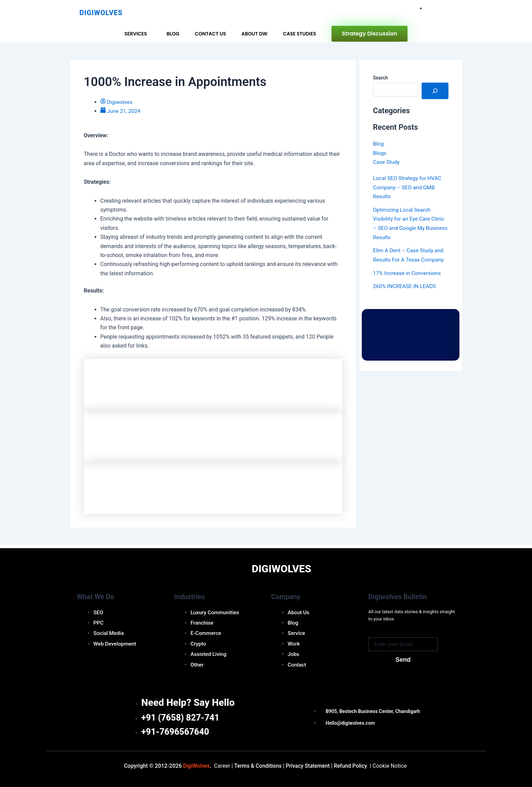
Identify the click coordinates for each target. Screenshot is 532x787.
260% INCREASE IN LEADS (406, 285)
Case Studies (300, 34)
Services (136, 34)
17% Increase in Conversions (408, 272)
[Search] (435, 91)
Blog (173, 34)
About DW (254, 34)
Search (381, 78)
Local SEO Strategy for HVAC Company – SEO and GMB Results (408, 187)
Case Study (387, 162)
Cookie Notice (392, 766)
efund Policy (352, 766)
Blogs (380, 153)
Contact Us (210, 34)
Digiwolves (101, 13)
